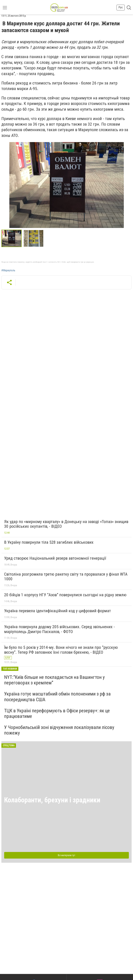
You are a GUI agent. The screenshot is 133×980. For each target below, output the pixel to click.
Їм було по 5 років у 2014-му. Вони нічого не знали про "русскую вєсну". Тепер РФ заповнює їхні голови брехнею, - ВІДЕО (61, 650)
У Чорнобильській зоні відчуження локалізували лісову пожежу (59, 730)
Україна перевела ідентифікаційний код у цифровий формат (57, 611)
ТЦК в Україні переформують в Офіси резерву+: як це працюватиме (57, 713)
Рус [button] (121, 7)
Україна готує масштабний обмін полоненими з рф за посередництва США (57, 697)
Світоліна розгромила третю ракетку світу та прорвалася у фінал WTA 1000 (66, 577)
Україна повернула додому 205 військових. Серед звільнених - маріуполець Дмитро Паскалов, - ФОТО (59, 629)
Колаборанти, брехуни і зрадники (52, 800)
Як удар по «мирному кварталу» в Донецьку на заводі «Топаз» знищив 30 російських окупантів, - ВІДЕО (66, 524)
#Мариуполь (8, 270)
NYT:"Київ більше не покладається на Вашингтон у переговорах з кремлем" (54, 680)
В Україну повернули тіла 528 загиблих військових (49, 542)
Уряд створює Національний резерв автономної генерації (55, 558)
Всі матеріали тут (66, 855)
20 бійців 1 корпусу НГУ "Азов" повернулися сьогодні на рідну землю (65, 595)
